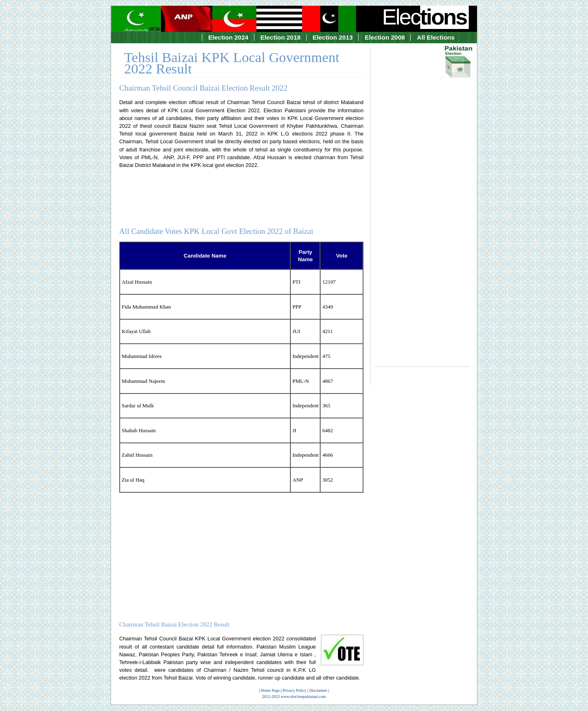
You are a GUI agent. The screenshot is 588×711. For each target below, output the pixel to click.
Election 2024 (228, 37)
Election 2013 (333, 37)
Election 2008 (385, 37)
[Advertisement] (422, 200)
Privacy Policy (295, 690)
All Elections (436, 37)
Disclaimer (318, 690)
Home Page (270, 690)
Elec (425, 17)
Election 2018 (281, 37)
